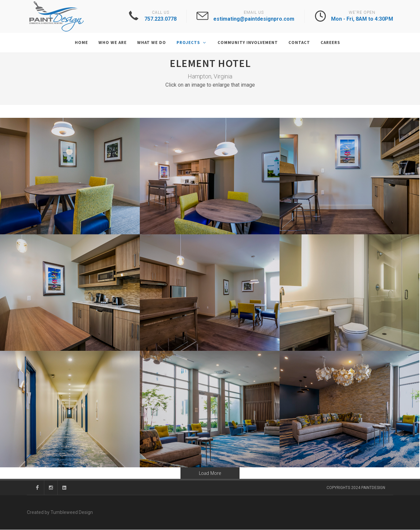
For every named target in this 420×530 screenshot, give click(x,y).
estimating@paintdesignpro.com (254, 19)
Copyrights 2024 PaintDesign (356, 488)
